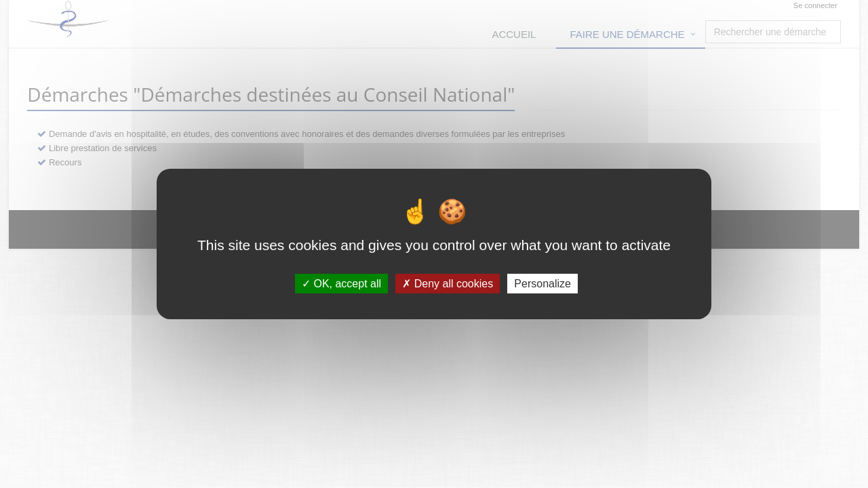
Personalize (542, 284)
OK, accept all (341, 284)
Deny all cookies (448, 284)
